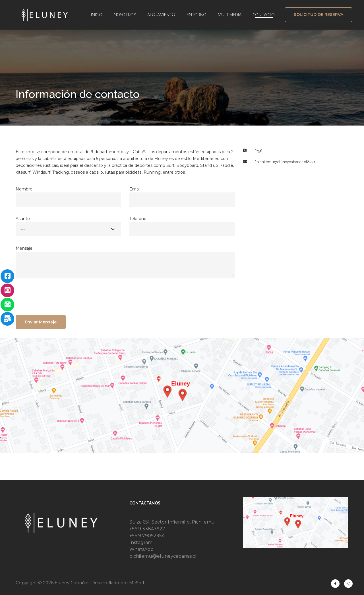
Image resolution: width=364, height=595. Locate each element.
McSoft (137, 583)
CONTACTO (264, 15)
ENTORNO (197, 15)
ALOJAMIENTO (161, 15)
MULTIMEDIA (230, 15)
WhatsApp (141, 549)
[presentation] (59, 298)
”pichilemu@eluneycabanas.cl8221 (285, 162)
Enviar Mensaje (41, 322)
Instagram (141, 542)
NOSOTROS (125, 15)
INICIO (97, 15)
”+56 (259, 151)
